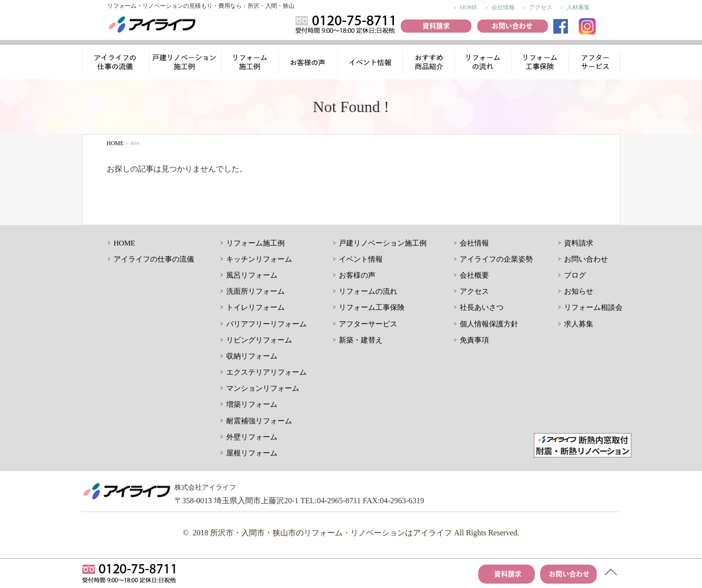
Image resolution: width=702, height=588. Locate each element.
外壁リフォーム (252, 437)
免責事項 (474, 340)
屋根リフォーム (252, 453)
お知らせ (579, 291)
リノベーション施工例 (185, 64)
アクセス (541, 7)
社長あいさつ (482, 307)
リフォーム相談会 (593, 307)
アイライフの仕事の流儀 (116, 64)
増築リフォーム (252, 404)
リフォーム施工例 (251, 64)
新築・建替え (361, 340)
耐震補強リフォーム (259, 421)
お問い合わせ (586, 259)
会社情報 (503, 7)
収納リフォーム (252, 356)
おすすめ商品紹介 (427, 64)
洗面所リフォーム (255, 291)
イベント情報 (370, 64)
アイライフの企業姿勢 (496, 259)
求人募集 (579, 324)
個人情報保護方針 (489, 324)
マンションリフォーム (263, 388)
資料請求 (579, 243)
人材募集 (578, 7)
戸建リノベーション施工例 (383, 243)
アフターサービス (596, 64)
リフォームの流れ (482, 64)
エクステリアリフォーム (266, 372)
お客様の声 (309, 64)
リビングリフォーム (259, 340)
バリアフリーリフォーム (266, 324)
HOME (469, 7)
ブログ (575, 275)
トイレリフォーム (255, 307)
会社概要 (474, 275)
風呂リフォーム (252, 275)
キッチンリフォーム (259, 259)
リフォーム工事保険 (541, 64)
